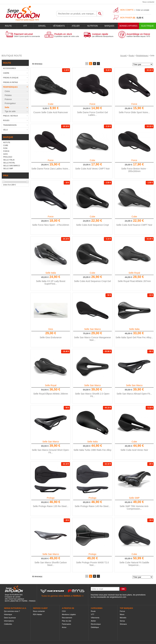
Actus (64, 627)
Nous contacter (148, 2)
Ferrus (122, 611)
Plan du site (67, 621)
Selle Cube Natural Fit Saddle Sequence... (134, 564)
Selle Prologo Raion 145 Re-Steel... (92, 506)
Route (8, 26)
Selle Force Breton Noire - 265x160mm (134, 170)
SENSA (67, 596)
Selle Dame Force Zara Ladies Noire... (51, 169)
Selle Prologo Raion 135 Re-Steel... (51, 506)
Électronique (96, 624)
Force (92, 104)
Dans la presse (10, 618)
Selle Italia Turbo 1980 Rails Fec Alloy (92, 450)
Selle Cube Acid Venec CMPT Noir (93, 169)
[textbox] (77, 14)
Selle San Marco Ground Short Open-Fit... (51, 451)
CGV (64, 611)
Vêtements (59, 26)
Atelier (76, 26)
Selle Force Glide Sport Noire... (134, 112)
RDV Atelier (38, 614)
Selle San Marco (93, 329)
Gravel (42, 26)
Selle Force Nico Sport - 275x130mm (51, 225)
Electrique (148, 26)
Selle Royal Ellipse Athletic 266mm (51, 394)
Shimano (123, 624)
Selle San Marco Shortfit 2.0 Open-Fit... (92, 395)
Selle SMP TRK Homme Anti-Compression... (134, 508)
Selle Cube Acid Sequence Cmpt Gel (93, 281)
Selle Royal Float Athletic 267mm (134, 281)
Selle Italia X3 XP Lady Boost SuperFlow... (51, 282)
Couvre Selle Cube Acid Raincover (51, 112)
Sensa (122, 621)
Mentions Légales (69, 614)
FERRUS (77, 596)
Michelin (123, 618)
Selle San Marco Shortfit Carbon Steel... (51, 564)
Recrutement (67, 618)
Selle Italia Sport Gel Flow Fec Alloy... (134, 337)
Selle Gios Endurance (51, 337)
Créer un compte (143, 10)
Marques (109, 26)
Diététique (95, 627)
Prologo (51, 498)
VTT (25, 26)
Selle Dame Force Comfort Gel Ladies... (92, 114)
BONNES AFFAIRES (128, 26)
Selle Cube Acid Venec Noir (134, 450)
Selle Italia (51, 273)
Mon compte (127, 10)
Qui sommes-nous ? (12, 611)
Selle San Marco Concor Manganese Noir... (93, 339)
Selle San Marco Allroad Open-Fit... (134, 394)
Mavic (122, 614)
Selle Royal (134, 273)
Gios (51, 329)
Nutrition (93, 26)
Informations (9, 621)
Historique (8, 614)
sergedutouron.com (118, 597)
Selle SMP (134, 498)
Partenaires (66, 624)
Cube (51, 104)
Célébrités (8, 624)
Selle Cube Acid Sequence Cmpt (92, 225)
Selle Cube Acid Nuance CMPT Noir (134, 225)
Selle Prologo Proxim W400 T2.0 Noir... (93, 564)
